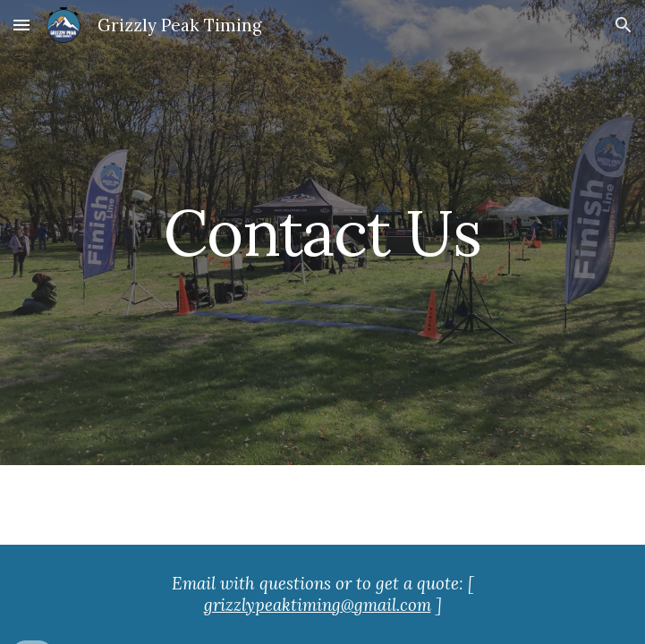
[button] (21, 25)
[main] (322, 233)
